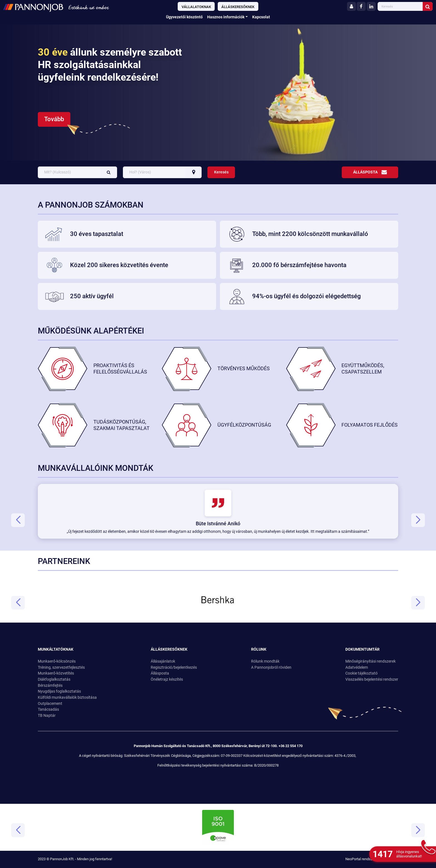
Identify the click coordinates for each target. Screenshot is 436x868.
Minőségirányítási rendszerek (371, 661)
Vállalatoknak (196, 7)
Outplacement (50, 704)
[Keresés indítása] (428, 6)
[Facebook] (361, 6)
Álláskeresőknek (238, 7)
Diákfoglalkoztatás (54, 679)
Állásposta (370, 172)
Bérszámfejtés (50, 686)
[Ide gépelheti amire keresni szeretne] (401, 7)
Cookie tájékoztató (361, 673)
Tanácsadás (48, 709)
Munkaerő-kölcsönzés (57, 661)
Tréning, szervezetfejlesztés (61, 667)
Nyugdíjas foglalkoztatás (59, 691)
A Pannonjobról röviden (271, 667)
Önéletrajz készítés (167, 679)
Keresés (221, 172)
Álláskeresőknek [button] (169, 649)
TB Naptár (47, 716)
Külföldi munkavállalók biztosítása (67, 697)
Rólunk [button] (259, 649)
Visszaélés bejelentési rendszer (372, 679)
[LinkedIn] (371, 6)
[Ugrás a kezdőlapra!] (74, 7)
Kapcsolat (261, 17)
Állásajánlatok (163, 661)
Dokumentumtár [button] (362, 649)
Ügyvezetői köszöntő (184, 17)
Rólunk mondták (265, 661)
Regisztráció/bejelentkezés (174, 667)
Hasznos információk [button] (226, 17)
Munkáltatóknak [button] (56, 649)
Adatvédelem (357, 667)
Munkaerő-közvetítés (56, 673)
